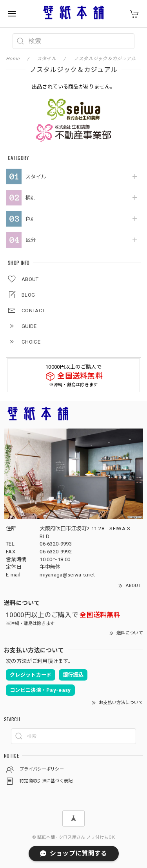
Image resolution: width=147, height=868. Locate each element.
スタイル (36, 177)
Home (13, 59)
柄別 (31, 198)
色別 (31, 219)
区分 (31, 240)
